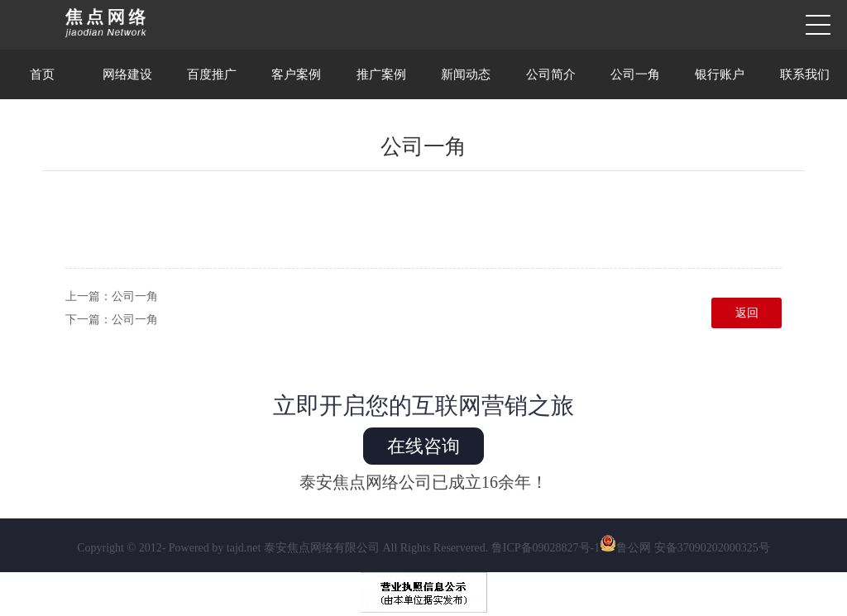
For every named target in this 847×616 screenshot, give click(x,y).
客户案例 (296, 74)
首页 (42, 74)
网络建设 (127, 74)
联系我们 (805, 74)
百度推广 (212, 74)
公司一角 (635, 74)
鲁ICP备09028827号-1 (546, 548)
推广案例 (381, 74)
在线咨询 (423, 446)
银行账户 (720, 74)
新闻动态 (466, 74)
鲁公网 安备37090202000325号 (685, 548)
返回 (747, 313)
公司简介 (551, 74)
